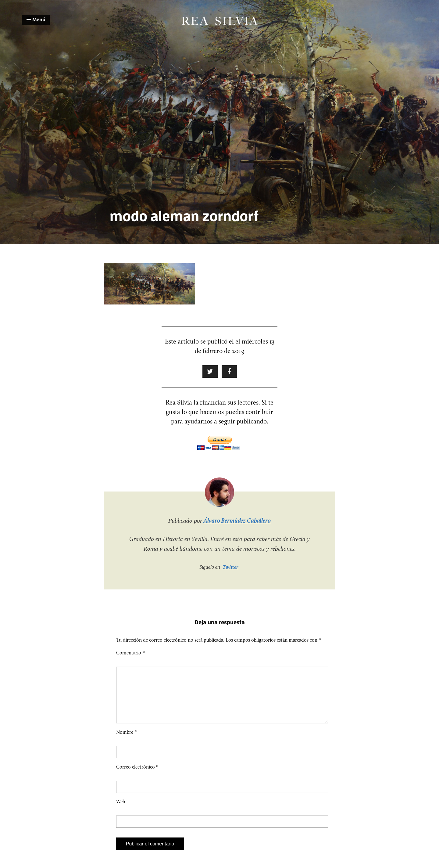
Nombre (127, 742)
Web (121, 811)
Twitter (230, 567)
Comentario (130, 653)
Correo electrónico (137, 777)
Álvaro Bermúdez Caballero (237, 520)
